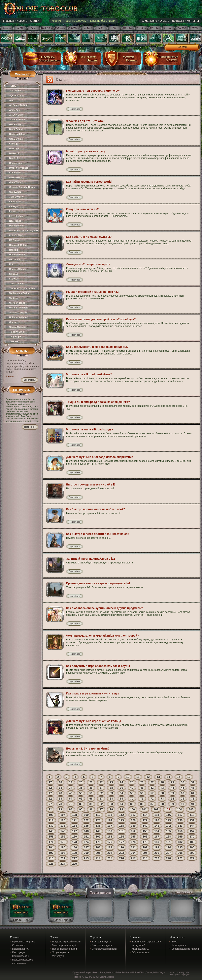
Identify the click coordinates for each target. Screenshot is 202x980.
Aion (12, 100)
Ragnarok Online (18, 245)
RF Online (14, 259)
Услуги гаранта (60, 952)
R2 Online (14, 240)
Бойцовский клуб (19, 317)
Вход (174, 942)
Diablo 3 (14, 158)
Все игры (182, 47)
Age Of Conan (17, 95)
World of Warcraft (19, 308)
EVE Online (15, 173)
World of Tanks (17, 303)
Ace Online (15, 91)
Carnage (14, 144)
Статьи (35, 21)
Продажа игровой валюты (67, 942)
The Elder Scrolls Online (22, 288)
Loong (13, 211)
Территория (16, 337)
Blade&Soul (47, 28)
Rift (11, 264)
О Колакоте (19, 945)
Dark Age (14, 148)
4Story (13, 86)
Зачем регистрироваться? (146, 942)
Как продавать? (141, 949)
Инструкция (19, 952)
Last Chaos (15, 202)
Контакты (193, 21)
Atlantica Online (18, 120)
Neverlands (15, 221)
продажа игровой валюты (42, 60)
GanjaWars (15, 182)
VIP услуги (58, 956)
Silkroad (14, 274)
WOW (195, 28)
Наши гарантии (21, 949)
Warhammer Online (19, 293)
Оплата (164, 21)
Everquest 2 (15, 177)
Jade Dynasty (16, 197)
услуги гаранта (122, 60)
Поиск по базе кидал (102, 21)
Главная (9, 21)
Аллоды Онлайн (18, 312)
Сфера (13, 322)
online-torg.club (36, 8)
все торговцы (184, 893)
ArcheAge (168, 28)
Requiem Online (18, 255)
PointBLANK (16, 235)
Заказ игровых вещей (64, 945)
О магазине (149, 21)
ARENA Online (17, 115)
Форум (57, 21)
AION (20, 28)
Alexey (10, 377)
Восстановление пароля (185, 949)
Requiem (141, 28)
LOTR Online (16, 216)
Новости (22, 21)
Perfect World (16, 226)
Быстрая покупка (101, 942)
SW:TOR (182, 28)
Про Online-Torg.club (24, 942)
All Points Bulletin (19, 105)
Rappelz (13, 250)
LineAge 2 (88, 28)
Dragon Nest (16, 163)
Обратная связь (141, 952)
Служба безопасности (104, 949)
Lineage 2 (14, 206)
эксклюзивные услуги (162, 60)
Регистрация (179, 945)
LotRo (101, 28)
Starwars (14, 279)
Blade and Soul (17, 134)
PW (114, 28)
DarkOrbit (14, 153)
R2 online (128, 28)
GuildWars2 (74, 28)
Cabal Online (16, 139)
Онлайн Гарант (61, 920)
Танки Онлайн (17, 332)
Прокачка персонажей (64, 949)
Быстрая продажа (102, 945)
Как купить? (138, 945)
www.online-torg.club (179, 972)
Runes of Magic (17, 269)
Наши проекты (20, 956)
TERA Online (16, 284)
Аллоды (7, 28)
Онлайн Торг (21, 920)
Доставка (178, 21)
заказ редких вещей (82, 60)
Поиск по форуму (75, 21)
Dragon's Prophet (19, 168)
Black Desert (16, 129)
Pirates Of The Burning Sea (24, 230)
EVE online (61, 28)
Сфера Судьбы (18, 327)
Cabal (34, 28)
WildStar (14, 298)
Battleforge (15, 124)
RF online (155, 28)
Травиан (14, 341)
